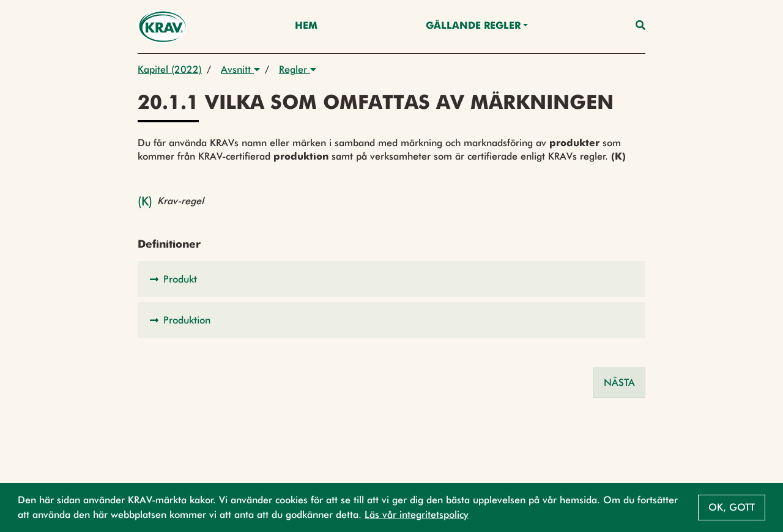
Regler (298, 69)
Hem (306, 26)
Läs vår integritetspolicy (417, 515)
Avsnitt (240, 69)
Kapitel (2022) (170, 69)
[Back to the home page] (162, 27)
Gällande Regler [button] (473, 26)
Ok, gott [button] (732, 507)
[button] (391, 279)
